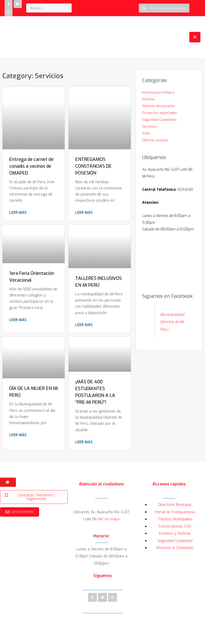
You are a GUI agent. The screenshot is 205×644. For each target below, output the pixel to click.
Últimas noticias (155, 140)
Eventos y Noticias (175, 534)
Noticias (149, 99)
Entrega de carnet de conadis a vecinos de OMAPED (31, 166)
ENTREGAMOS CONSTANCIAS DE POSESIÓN (94, 166)
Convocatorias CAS (175, 527)
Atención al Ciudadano (175, 548)
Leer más (18, 213)
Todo (146, 133)
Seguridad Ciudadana (159, 120)
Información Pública (158, 93)
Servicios (149, 127)
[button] (164, 8)
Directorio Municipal (175, 505)
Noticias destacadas (159, 106)
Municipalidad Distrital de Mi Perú (173, 322)
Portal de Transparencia (175, 512)
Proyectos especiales (160, 113)
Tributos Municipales (175, 519)
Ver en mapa (109, 519)
